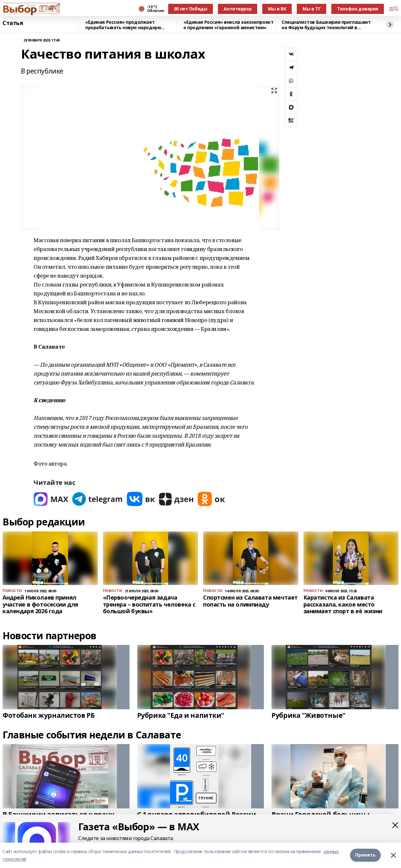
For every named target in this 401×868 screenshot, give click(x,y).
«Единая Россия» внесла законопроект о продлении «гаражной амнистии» (228, 25)
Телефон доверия (358, 9)
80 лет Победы (191, 9)
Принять (365, 855)
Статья (13, 23)
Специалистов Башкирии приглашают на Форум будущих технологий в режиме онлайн (326, 25)
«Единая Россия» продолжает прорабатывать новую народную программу (123, 25)
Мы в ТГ (312, 9)
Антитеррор (238, 9)
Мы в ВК (277, 9)
